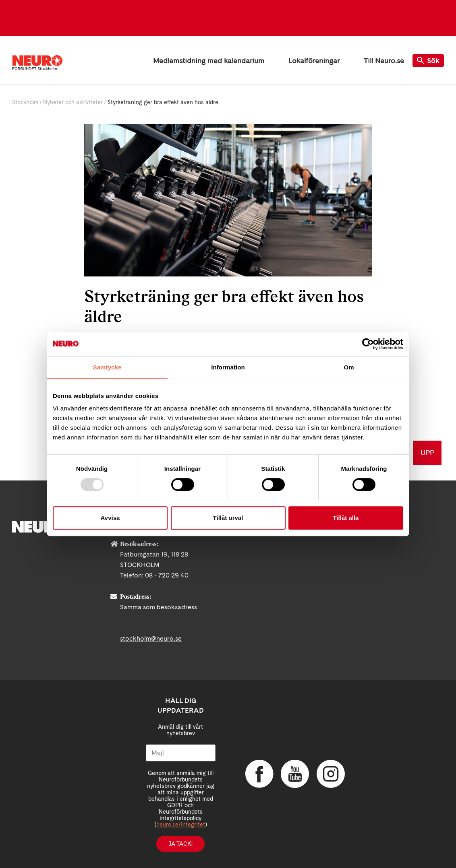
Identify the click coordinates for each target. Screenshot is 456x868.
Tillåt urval (228, 518)
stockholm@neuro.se (151, 638)
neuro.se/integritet (181, 825)
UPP (427, 453)
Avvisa (110, 518)
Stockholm (25, 102)
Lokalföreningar (314, 61)
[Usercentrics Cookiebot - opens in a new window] (368, 344)
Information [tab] (228, 367)
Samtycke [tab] (107, 367)
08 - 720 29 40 (167, 575)
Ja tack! (180, 844)
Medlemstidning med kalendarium (209, 61)
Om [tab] (349, 367)
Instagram (331, 774)
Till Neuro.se (384, 61)
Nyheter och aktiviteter (73, 102)
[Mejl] (181, 753)
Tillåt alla (346, 518)
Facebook (259, 774)
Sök (428, 61)
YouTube (295, 774)
